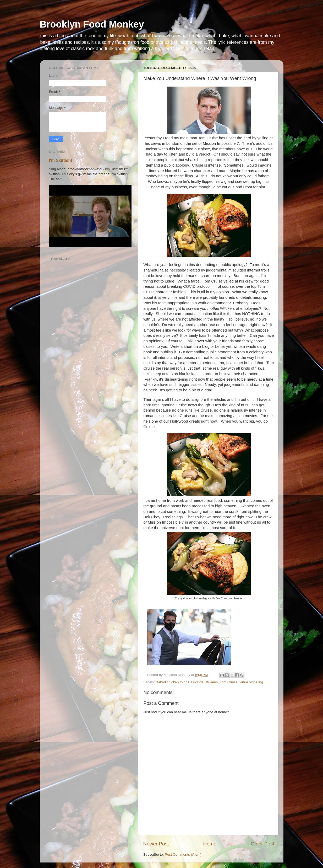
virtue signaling (251, 682)
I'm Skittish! (61, 160)
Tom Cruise (228, 682)
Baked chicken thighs (173, 682)
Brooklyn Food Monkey (92, 24)
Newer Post (156, 844)
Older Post (262, 844)
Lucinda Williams (204, 682)
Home (210, 844)
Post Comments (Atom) (183, 854)
